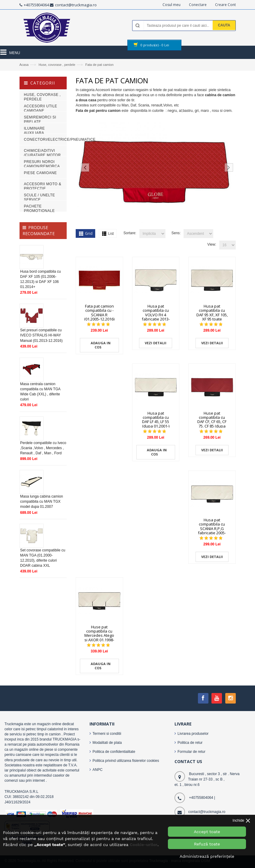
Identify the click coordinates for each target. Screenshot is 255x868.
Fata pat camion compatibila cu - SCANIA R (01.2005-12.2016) (99, 313)
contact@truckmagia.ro (76, 5)
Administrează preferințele (207, 856)
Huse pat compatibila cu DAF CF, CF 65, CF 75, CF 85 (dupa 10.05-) (212, 422)
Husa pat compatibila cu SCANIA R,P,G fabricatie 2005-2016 (212, 528)
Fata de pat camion (99, 65)
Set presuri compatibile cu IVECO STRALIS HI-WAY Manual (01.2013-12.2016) (41, 335)
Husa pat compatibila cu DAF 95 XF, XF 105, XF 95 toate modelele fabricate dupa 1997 (212, 319)
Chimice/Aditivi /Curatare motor (42, 153)
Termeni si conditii (107, 734)
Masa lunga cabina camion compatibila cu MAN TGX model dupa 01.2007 (42, 501)
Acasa (24, 65)
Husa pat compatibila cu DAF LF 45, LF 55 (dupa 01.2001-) (156, 420)
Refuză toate (207, 844)
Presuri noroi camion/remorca (42, 164)
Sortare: (130, 233)
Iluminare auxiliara (35, 131)
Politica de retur (190, 743)
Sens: (176, 233)
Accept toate (207, 832)
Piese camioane (41, 173)
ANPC (97, 770)
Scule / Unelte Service (39, 197)
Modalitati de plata (107, 743)
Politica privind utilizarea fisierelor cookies (126, 761)
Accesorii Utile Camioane (41, 108)
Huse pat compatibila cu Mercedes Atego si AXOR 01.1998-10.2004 (99, 635)
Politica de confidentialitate (114, 752)
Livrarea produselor (193, 734)
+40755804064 (36, 5)
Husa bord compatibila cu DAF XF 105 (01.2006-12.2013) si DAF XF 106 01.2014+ (40, 279)
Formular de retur (191, 752)
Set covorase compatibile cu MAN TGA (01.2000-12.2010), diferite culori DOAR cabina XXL (43, 558)
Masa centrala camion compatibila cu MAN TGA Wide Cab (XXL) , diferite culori (40, 392)
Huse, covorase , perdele (57, 65)
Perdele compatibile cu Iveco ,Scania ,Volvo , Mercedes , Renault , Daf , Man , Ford (43, 448)
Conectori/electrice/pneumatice (60, 140)
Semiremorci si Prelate (40, 120)
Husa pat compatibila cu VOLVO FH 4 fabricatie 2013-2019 (156, 315)
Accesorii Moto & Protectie (43, 186)
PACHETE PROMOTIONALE (39, 209)
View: (212, 244)
